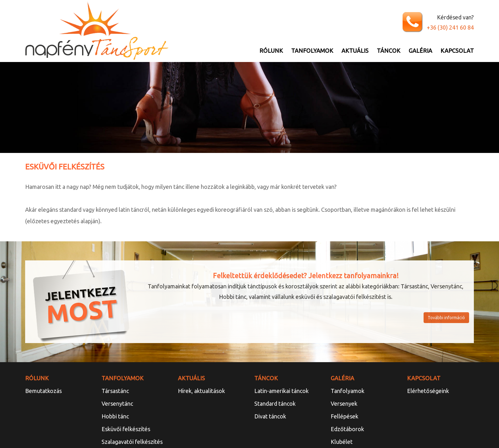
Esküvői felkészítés (126, 429)
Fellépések (344, 416)
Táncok (389, 51)
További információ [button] (446, 318)
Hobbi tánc (115, 416)
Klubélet (342, 442)
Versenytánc (117, 403)
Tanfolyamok (312, 51)
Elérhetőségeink (428, 391)
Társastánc (115, 391)
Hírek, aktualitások (201, 391)
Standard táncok (275, 403)
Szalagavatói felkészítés (132, 442)
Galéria (420, 51)
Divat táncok (270, 416)
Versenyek (344, 403)
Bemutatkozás (43, 391)
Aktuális (355, 51)
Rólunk (271, 51)
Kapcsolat (457, 51)
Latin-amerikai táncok (281, 391)
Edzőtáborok (347, 429)
